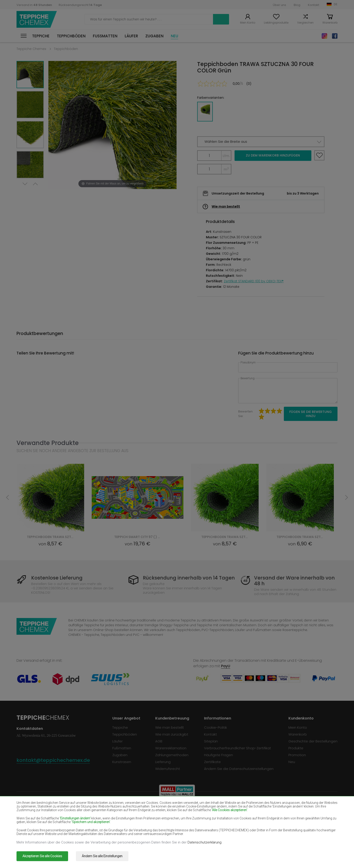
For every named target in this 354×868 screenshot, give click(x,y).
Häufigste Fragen (218, 755)
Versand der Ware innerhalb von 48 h (294, 581)
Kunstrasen (122, 762)
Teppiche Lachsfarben (36, 821)
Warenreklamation (171, 748)
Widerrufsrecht (168, 769)
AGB (159, 741)
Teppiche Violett (159, 814)
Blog (297, 5)
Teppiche (41, 36)
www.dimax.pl (325, 853)
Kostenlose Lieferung (57, 578)
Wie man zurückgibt (172, 734)
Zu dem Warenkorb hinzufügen (273, 155)
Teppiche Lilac (157, 821)
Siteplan (211, 741)
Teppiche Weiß (94, 808)
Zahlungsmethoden (172, 755)
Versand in (34, 5)
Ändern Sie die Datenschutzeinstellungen (239, 769)
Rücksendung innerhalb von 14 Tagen (189, 578)
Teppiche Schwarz (32, 814)
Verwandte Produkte (48, 443)
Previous (35, 184)
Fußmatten (105, 36)
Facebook (335, 36)
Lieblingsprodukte (276, 23)
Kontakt (314, 5)
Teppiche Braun (158, 808)
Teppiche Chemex (37, 19)
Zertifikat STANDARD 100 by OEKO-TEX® (254, 281)
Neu (174, 36)
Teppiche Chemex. (59, 853)
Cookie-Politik (216, 727)
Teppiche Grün (29, 834)
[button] (261, 142)
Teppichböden (71, 36)
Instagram (324, 36)
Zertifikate (212, 762)
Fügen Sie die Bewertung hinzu (311, 414)
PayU (226, 666)
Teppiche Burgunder (226, 808)
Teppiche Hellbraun (290, 814)
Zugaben (154, 36)
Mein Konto (248, 23)
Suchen (221, 19)
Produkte (296, 748)
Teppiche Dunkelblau (227, 814)
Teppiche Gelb (222, 821)
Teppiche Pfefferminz (292, 821)
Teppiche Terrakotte (291, 828)
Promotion (297, 755)
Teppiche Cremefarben (101, 821)
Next (25, 184)
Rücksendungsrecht (80, 5)
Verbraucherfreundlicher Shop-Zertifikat (238, 748)
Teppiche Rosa (158, 828)
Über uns (279, 5)
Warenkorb (330, 23)
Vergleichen (305, 23)
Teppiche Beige (30, 808)
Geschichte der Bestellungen (313, 741)
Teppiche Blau (29, 828)
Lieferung (163, 762)
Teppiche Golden (95, 834)
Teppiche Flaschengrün (293, 808)
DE (336, 4)
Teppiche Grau (222, 828)
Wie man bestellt (226, 206)
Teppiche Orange (96, 828)
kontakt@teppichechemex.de (53, 760)
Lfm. (226, 156)
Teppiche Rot (92, 814)
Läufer (131, 36)
